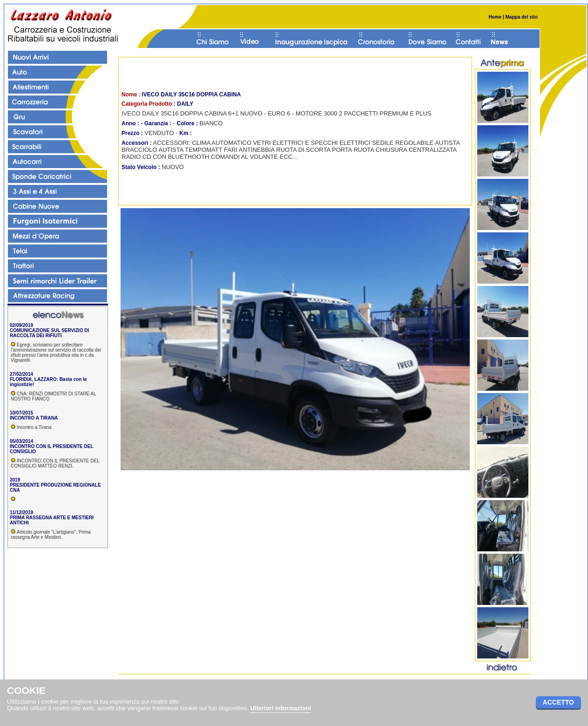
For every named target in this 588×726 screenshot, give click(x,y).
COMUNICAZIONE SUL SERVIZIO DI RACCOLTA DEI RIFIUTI (49, 333)
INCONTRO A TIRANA (34, 418)
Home (495, 17)
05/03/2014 (21, 441)
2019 (15, 480)
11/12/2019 (21, 512)
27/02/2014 (21, 374)
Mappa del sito (521, 17)
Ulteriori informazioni (280, 708)
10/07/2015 (21, 413)
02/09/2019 (21, 325)
